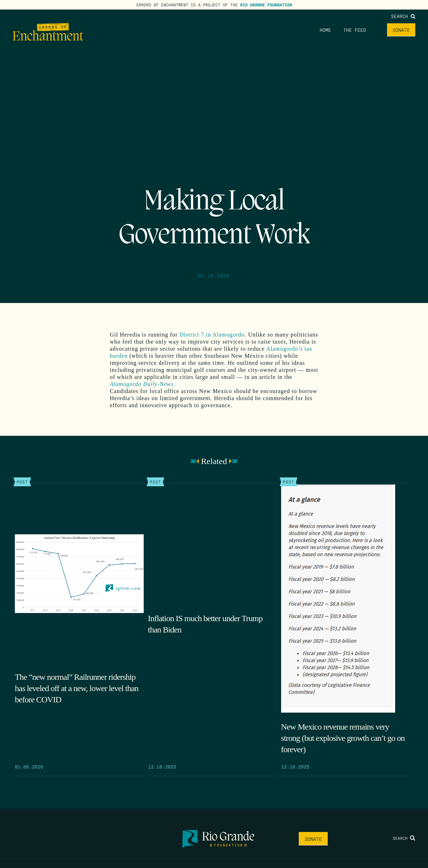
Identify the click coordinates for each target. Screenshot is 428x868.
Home (325, 30)
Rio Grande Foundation (266, 5)
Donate (401, 30)
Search (403, 16)
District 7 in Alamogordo (212, 335)
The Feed (355, 30)
